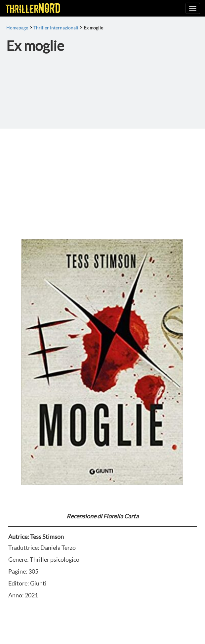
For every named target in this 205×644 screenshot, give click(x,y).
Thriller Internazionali (56, 28)
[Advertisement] (102, 178)
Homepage (17, 28)
